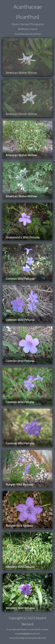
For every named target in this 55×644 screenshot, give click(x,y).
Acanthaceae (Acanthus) (27, 34)
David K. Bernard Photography (27, 24)
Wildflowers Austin (27, 29)
